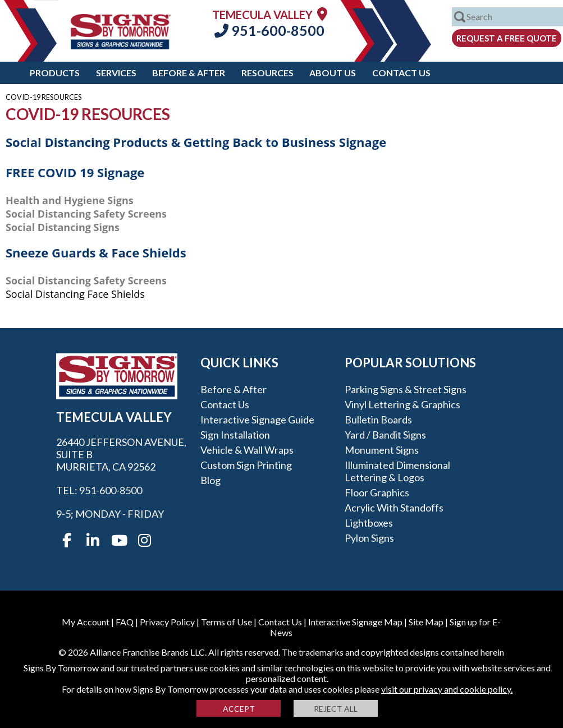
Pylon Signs (369, 538)
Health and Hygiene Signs (70, 200)
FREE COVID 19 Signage (75, 172)
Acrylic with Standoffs (394, 508)
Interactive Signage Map (355, 622)
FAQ (125, 622)
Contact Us (401, 73)
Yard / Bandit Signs (385, 435)
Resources (267, 73)
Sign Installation (235, 435)
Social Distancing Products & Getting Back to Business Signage (196, 142)
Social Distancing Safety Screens (86, 214)
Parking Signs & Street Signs (406, 389)
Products (55, 73)
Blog (210, 480)
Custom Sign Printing (246, 465)
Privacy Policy (167, 622)
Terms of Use (226, 622)
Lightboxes (369, 523)
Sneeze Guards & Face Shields (96, 252)
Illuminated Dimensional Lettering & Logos (397, 471)
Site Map (426, 622)
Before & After (189, 73)
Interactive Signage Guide (257, 420)
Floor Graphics (377, 492)
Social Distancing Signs (63, 227)
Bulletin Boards (378, 420)
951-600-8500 (269, 30)
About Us (333, 73)
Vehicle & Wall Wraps (247, 450)
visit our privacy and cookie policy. (447, 689)
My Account (86, 622)
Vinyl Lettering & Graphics (402, 404)
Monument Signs (382, 450)
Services (116, 73)
